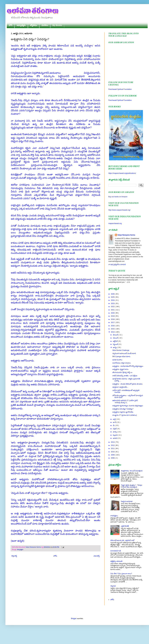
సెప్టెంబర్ (116, 344)
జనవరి (115, 438)
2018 (113, 319)
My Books (57, 25)
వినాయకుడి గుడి (116, 551)
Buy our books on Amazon (118, 197)
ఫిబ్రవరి (115, 435)
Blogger (74, 618)
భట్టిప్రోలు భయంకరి (116, 561)
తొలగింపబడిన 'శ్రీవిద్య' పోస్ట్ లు (122, 372)
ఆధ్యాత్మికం (21, 25)
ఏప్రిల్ (115, 429)
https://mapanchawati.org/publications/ (122, 173)
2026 (113, 294)
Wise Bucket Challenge (121, 350)
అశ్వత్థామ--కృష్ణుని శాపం (120, 369)
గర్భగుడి (113, 586)
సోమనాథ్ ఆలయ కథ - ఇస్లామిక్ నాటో (122, 540)
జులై (114, 419)
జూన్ (115, 422)
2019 (113, 316)
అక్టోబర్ (115, 341)
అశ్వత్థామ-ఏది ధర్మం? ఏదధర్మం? (123, 409)
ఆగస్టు (115, 347)
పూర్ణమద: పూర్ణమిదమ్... (120, 387)
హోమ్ (55, 556)
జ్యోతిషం (34, 25)
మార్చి (115, 432)
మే (114, 425)
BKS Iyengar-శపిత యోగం (121, 357)
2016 (113, 326)
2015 (113, 329)
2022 (113, 307)
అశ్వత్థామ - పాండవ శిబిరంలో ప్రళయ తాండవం (127, 384)
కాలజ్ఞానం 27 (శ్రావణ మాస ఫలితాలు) (125, 415)
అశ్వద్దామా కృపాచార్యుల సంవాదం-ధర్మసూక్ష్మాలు (128, 406)
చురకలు (45, 25)
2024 (113, 300)
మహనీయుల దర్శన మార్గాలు (122, 363)
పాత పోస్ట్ (97, 556)
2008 (113, 458)
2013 (113, 442)
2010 (113, 452)
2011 (113, 449)
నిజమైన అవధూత (127, 501)
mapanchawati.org (115, 223)
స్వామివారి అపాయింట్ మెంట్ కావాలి (124, 353)
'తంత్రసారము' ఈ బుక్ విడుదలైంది (132, 471)
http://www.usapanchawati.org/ (119, 210)
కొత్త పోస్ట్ (14, 556)
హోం (11, 25)
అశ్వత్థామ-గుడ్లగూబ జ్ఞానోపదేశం (123, 412)
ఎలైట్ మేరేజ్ (125, 526)
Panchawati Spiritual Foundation (120, 89)
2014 (113, 332)
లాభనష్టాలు (114, 516)
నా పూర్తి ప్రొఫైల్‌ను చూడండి (117, 264)
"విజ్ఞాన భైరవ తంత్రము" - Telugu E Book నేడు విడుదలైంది (131, 486)
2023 (113, 303)
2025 (113, 297)
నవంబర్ (116, 338)
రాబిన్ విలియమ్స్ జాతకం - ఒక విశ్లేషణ (125, 376)
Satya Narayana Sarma (33, 547)
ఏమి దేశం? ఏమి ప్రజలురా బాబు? (121, 574)
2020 (113, 313)
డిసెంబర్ (116, 335)
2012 (113, 445)
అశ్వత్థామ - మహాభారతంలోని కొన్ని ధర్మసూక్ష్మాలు (128, 366)
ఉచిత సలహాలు (117, 360)
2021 (113, 310)
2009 (113, 455)
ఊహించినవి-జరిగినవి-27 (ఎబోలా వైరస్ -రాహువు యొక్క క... (125, 401)
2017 (113, 322)
